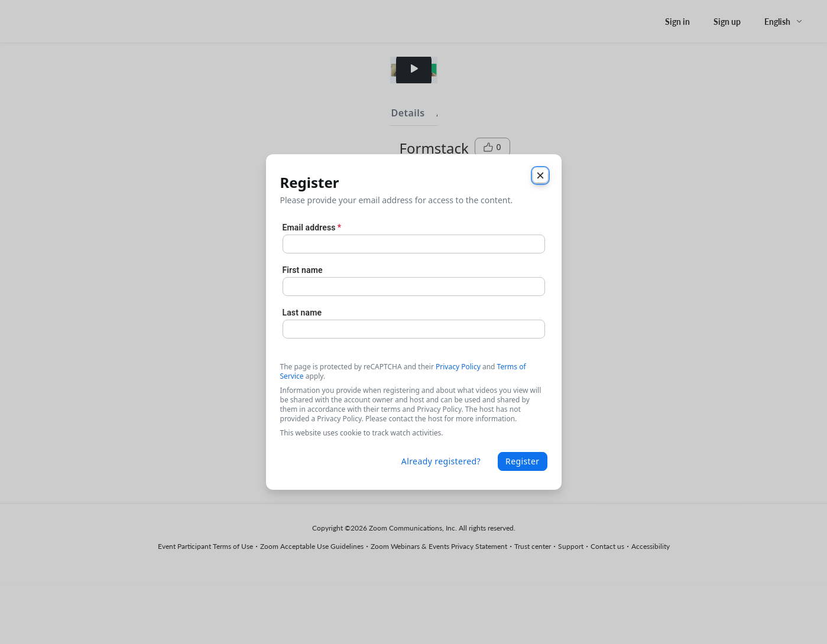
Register (522, 461)
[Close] (540, 175)
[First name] (414, 287)
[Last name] (414, 329)
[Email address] (414, 244)
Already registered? (441, 461)
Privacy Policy (458, 367)
